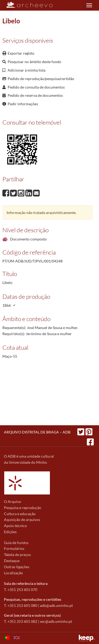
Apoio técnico (15, 526)
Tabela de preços (17, 555)
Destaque (12, 561)
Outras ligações (17, 567)
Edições (10, 532)
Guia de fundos (16, 543)
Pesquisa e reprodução (23, 508)
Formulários (14, 548)
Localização (13, 573)
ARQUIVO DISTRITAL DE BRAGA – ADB (37, 432)
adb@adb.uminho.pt (56, 605)
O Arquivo (13, 501)
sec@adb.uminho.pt (56, 621)
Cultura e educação (20, 514)
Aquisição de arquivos (22, 520)
